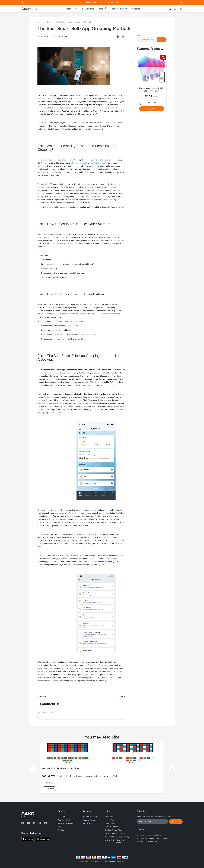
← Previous (42, 697)
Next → (122, 697)
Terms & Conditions (112, 827)
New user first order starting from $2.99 (102, 3)
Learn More (152, 102)
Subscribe (176, 822)
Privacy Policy (110, 820)
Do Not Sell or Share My (117, 841)
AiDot (122, 207)
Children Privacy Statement (116, 830)
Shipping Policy (111, 817)
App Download (64, 820)
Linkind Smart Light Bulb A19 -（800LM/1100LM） (152, 90)
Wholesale (87, 823)
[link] (175, 9)
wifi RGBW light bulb (98, 163)
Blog (49, 22)
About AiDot (63, 817)
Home (40, 22)
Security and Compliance (115, 833)
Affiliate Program (90, 817)
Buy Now (152, 109)
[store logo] (31, 9)
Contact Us (62, 830)
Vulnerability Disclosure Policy (117, 837)
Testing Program (90, 820)
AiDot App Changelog (66, 823)
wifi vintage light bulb (79, 163)
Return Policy (110, 823)
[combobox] (152, 40)
